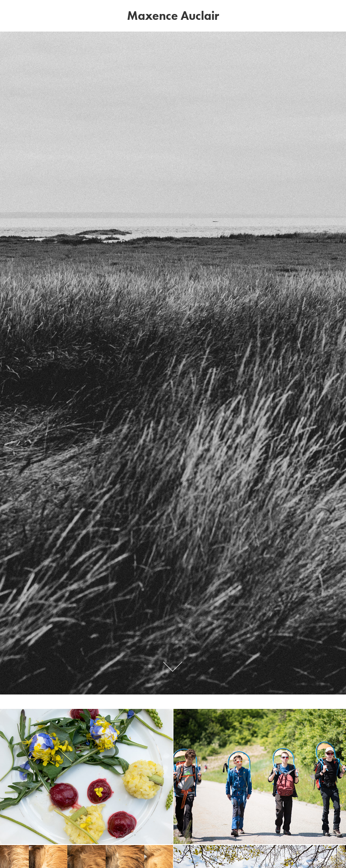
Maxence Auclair (173, 16)
